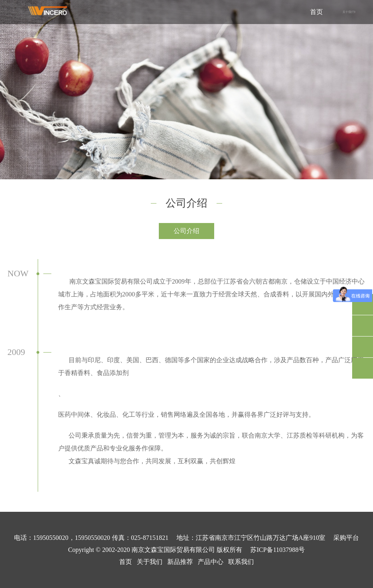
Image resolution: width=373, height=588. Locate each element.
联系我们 (241, 562)
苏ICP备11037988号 (278, 550)
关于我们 (150, 562)
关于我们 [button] (349, 12)
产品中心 (211, 562)
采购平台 (346, 538)
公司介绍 (186, 231)
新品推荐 (180, 562)
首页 (316, 12)
